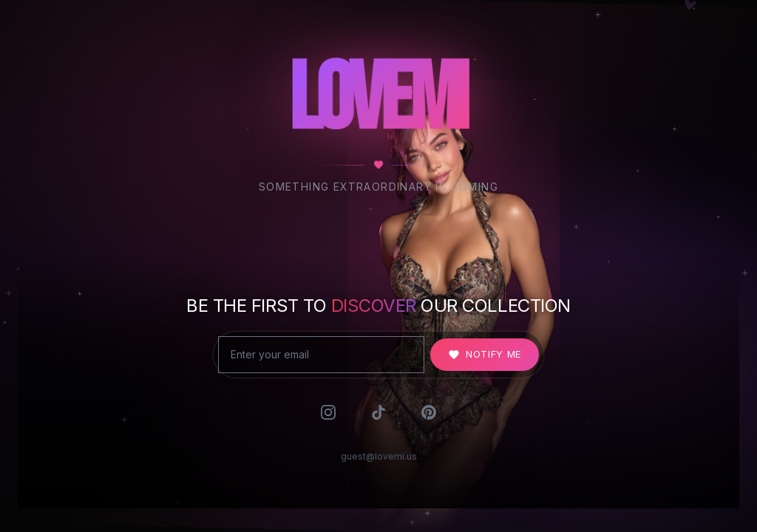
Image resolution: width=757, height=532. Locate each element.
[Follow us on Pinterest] (429, 417)
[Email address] (321, 357)
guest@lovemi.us (379, 465)
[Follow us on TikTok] (378, 417)
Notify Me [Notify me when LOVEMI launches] (485, 357)
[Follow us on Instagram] (328, 417)
